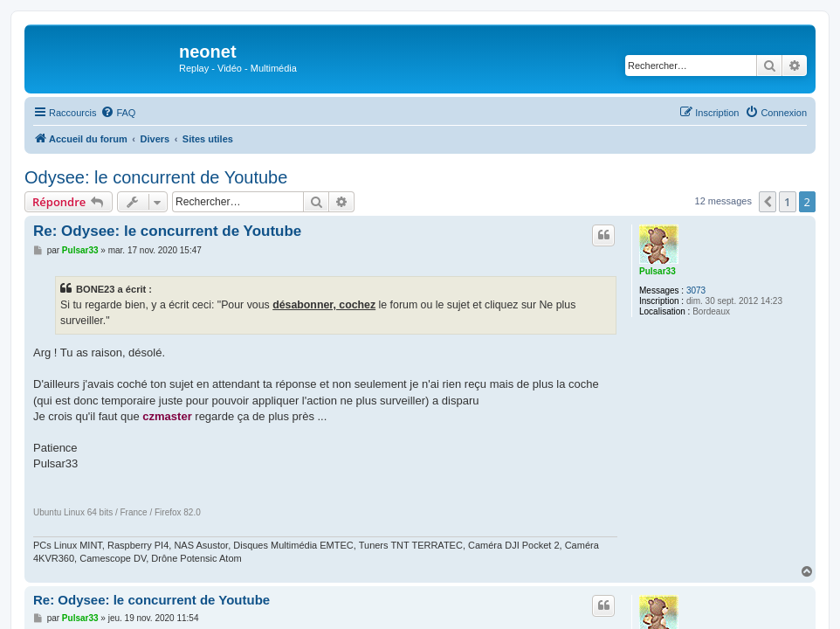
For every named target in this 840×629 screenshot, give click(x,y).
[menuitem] (118, 113)
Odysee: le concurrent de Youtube (156, 177)
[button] (768, 202)
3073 (696, 290)
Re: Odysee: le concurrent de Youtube (167, 231)
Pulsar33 (658, 271)
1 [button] (787, 202)
